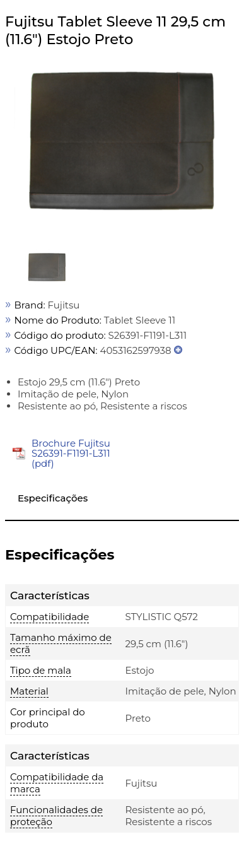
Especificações (53, 498)
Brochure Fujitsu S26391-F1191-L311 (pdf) (71, 453)
